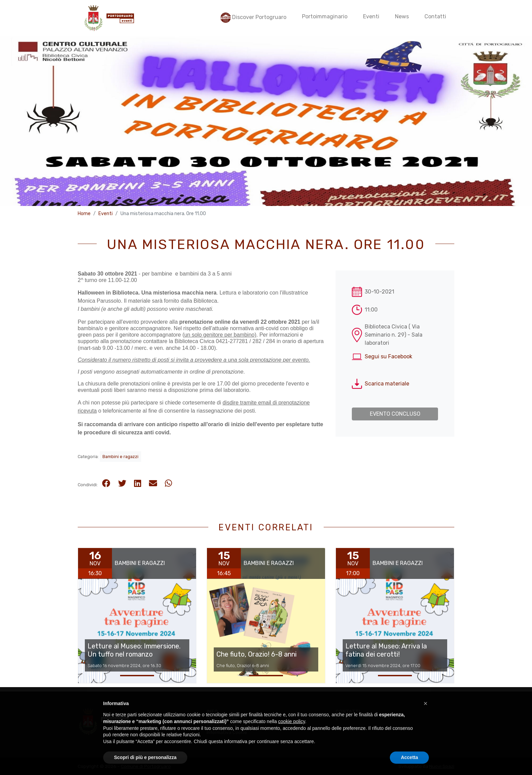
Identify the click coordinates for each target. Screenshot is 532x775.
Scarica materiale (387, 384)
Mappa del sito (222, 718)
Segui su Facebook (388, 356)
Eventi (106, 214)
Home (84, 214)
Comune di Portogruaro (146, 766)
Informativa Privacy (228, 725)
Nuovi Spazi (442, 766)
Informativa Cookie (227, 732)
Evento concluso (395, 414)
